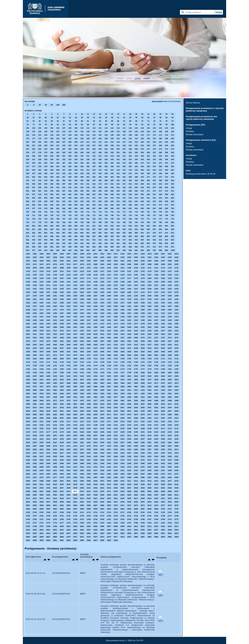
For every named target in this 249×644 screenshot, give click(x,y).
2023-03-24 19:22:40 (35, 619)
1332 (89, 303)
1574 (170, 338)
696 (148, 208)
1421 (68, 317)
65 (112, 121)
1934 (116, 394)
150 (172, 131)
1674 (68, 355)
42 (124, 118)
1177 (129, 278)
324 (166, 156)
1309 (89, 299)
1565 (109, 338)
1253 (176, 289)
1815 (89, 376)
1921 (28, 394)
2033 (163, 408)
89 (106, 125)
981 (58, 250)
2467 (143, 474)
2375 (143, 460)
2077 (149, 415)
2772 (28, 523)
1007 (68, 254)
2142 (122, 425)
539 (106, 187)
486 (88, 180)
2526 (75, 484)
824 (166, 226)
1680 (109, 355)
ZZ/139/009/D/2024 (61, 573)
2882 (149, 537)
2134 (68, 425)
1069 (176, 261)
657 (64, 205)
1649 (55, 352)
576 (28, 194)
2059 (28, 415)
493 (130, 180)
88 (100, 125)
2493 (163, 477)
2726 (28, 516)
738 (100, 215)
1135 (156, 271)
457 (64, 177)
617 (124, 198)
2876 (109, 537)
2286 (163, 446)
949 (166, 243)
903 (40, 240)
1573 (163, 338)
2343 (82, 456)
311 (88, 156)
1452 (122, 320)
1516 (89, 331)
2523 (55, 484)
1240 (89, 289)
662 (94, 205)
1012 (102, 254)
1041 (143, 257)
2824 (68, 530)
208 (70, 142)
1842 (116, 380)
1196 (102, 282)
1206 (170, 282)
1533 (48, 334)
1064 (143, 261)
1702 (102, 359)
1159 (163, 275)
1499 (129, 327)
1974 (75, 401)
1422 (75, 317)
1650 (62, 352)
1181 (156, 278)
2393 (109, 463)
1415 (28, 317)
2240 (163, 439)
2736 (95, 516)
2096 (122, 418)
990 (112, 250)
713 (100, 212)
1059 (109, 261)
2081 (176, 415)
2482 (89, 477)
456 (58, 177)
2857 (136, 533)
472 (154, 177)
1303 (48, 299)
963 (100, 247)
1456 (149, 320)
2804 (89, 526)
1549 (156, 334)
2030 (143, 408)
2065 (68, 415)
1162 (28, 278)
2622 (102, 498)
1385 (136, 310)
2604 (136, 495)
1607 (82, 345)
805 (52, 226)
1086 (136, 264)
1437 (176, 317)
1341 (149, 303)
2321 (89, 453)
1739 (41, 366)
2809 (122, 526)
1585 (89, 341)
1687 (156, 355)
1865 (116, 383)
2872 (82, 537)
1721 (75, 362)
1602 (48, 345)
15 (112, 114)
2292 (48, 449)
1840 (102, 380)
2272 (68, 446)
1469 (82, 324)
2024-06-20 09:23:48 (35, 594)
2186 (109, 432)
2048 (109, 411)
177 (34, 138)
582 (64, 194)
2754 (62, 519)
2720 (143, 512)
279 (46, 152)
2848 (75, 533)
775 (172, 219)
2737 (102, 516)
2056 (163, 411)
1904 (68, 390)
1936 (129, 394)
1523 (136, 331)
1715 (35, 362)
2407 (48, 467)
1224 (136, 285)
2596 (82, 495)
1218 (95, 285)
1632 (95, 348)
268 (130, 149)
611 (88, 198)
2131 (48, 425)
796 (148, 222)
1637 (129, 348)
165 (112, 135)
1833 (55, 380)
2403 (176, 463)
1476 (129, 324)
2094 (109, 418)
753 (40, 219)
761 (88, 219)
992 (124, 250)
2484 (102, 477)
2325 (116, 453)
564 (106, 191)
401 (28, 170)
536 (88, 187)
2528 (89, 484)
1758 (170, 366)
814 (106, 226)
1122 (68, 271)
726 (28, 215)
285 (82, 152)
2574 (89, 491)
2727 (35, 516)
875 (172, 233)
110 (82, 128)
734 (76, 215)
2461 (102, 474)
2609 (170, 495)
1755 (149, 366)
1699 (82, 359)
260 (82, 149)
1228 (163, 285)
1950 (68, 397)
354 (46, 163)
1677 (89, 355)
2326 (122, 453)
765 (112, 219)
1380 (102, 310)
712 (94, 212)
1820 (122, 376)
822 (154, 226)
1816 (95, 376)
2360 (41, 460)
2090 (82, 418)
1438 (28, 320)
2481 (82, 477)
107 (64, 128)
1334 (102, 303)
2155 (55, 428)
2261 (149, 442)
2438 (102, 470)
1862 (95, 383)
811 (88, 226)
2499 (48, 481)
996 (148, 250)
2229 (89, 439)
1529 (176, 331)
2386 (62, 463)
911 (88, 240)
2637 (48, 502)
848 (160, 229)
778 (40, 222)
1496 (109, 327)
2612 (35, 498)
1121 (62, 271)
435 (82, 173)
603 (40, 198)
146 (148, 131)
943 (130, 243)
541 (118, 187)
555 (52, 191)
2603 (129, 495)
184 (76, 138)
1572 (156, 338)
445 (142, 173)
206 (58, 142)
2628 (143, 498)
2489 (136, 477)
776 (28, 222)
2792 (163, 523)
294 (136, 152)
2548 (68, 488)
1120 (55, 271)
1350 (55, 306)
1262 (82, 292)
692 (124, 208)
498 (160, 180)
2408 (55, 467)
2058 (176, 411)
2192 (149, 432)
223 (160, 142)
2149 (170, 425)
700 (172, 208)
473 (160, 177)
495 (142, 180)
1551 (170, 334)
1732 (149, 362)
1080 (95, 264)
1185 (28, 282)
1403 (102, 313)
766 (118, 219)
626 (28, 201)
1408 (136, 313)
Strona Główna (193, 103)
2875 (102, 537)
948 (160, 243)
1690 (176, 355)
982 (64, 250)
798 (160, 222)
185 (82, 138)
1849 (163, 380)
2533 (122, 484)
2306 (143, 449)
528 (40, 187)
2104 (176, 418)
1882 (75, 387)
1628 (68, 348)
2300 (102, 449)
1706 (129, 359)
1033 (89, 257)
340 (112, 159)
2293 (55, 449)
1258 (55, 292)
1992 (41, 404)
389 (106, 166)
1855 (48, 383)
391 (118, 166)
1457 (156, 320)
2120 (129, 421)
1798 (129, 373)
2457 (75, 474)
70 (142, 121)
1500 (136, 327)
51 (28, 121)
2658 (35, 505)
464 (106, 177)
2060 (35, 415)
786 (88, 222)
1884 (89, 387)
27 (34, 118)
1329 (68, 303)
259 (76, 149)
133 (70, 131)
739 (106, 215)
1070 (28, 264)
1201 (136, 282)
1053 (68, 261)
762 (94, 219)
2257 (122, 442)
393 (130, 166)
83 (70, 125)
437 (94, 173)
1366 (163, 306)
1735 (170, 362)
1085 (129, 264)
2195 (170, 432)
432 (64, 173)
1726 (109, 362)
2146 (149, 425)
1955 (102, 397)
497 (154, 180)
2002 (109, 404)
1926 (62, 394)
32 (64, 118)
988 (100, 250)
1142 (48, 275)
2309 (163, 449)
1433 (149, 317)
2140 (109, 425)
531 (58, 187)
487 (94, 180)
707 (64, 212)
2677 (163, 505)
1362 (136, 306)
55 (52, 121)
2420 (136, 467)
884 (76, 236)
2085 (48, 418)
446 (148, 173)
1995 (62, 404)
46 (148, 118)
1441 (48, 320)
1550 (163, 334)
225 (172, 142)
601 (28, 198)
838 (100, 229)
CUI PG (140, 640)
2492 (156, 477)
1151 (109, 275)
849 (166, 229)
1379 (95, 310)
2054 (149, 411)
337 (94, 159)
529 (46, 187)
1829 (28, 380)
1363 (143, 306)
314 (106, 156)
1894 (156, 387)
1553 (28, 338)
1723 (89, 362)
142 (124, 131)
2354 (156, 456)
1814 (82, 376)
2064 (62, 415)
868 (130, 233)
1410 (149, 313)
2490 (143, 477)
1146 (75, 275)
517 (124, 184)
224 (166, 142)
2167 (136, 428)
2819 (35, 530)
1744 (75, 366)
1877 (41, 387)
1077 (75, 264)
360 (82, 163)
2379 (170, 460)
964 (106, 247)
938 (100, 243)
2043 (75, 411)
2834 (136, 530)
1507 (28, 331)
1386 (143, 310)
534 (76, 187)
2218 (170, 435)
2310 (170, 449)
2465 (129, 474)
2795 (28, 526)
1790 (75, 373)
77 (34, 125)
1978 (102, 401)
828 (40, 229)
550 (172, 187)
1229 (170, 285)
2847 (68, 533)
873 (160, 233)
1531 (35, 334)
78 (40, 125)
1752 (129, 366)
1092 (176, 264)
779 (46, 222)
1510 (48, 331)
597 (154, 194)
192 (124, 138)
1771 (102, 369)
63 (100, 121)
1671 (48, 355)
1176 (122, 278)
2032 (156, 408)
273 (160, 149)
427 (34, 173)
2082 (28, 418)
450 (172, 173)
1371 (41, 310)
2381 (28, 463)
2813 (149, 526)
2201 (55, 435)
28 (40, 118)
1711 (163, 359)
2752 (48, 519)
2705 (41, 512)
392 (124, 166)
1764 (55, 369)
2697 (143, 509)
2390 (89, 463)
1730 (136, 362)
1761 (35, 369)
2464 (122, 474)
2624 (116, 498)
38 (100, 118)
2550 (82, 488)
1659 (122, 352)
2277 (102, 446)
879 (46, 236)
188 (100, 138)
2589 (35, 495)
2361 (48, 460)
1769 (89, 369)
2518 (176, 481)
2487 (122, 477)
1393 (35, 313)
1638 (136, 348)
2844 (48, 533)
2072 (116, 415)
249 (166, 145)
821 (148, 226)
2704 (35, 512)
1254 (28, 292)
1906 (82, 390)
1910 (109, 390)
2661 (55, 505)
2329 (143, 453)
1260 (68, 292)
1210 (41, 285)
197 (154, 138)
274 (166, 149)
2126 (170, 421)
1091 (170, 264)
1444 (68, 320)
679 (46, 208)
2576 (102, 491)
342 (124, 159)
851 (28, 233)
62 (94, 121)
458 (70, 177)
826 (28, 229)
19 (136, 114)
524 (166, 184)
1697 (68, 359)
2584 (156, 491)
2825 (75, 530)
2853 (109, 533)
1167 (62, 278)
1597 (170, 341)
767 (124, 219)
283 (70, 152)
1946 (41, 397)
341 (118, 159)
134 (76, 131)
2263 (163, 442)
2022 (89, 408)
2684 (55, 509)
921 (148, 240)
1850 (170, 380)
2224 (55, 439)
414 (106, 170)
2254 (102, 442)
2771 (176, 519)
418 (130, 170)
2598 (95, 495)
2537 (149, 484)
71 (148, 121)
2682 (41, 509)
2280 (122, 446)
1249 (149, 289)
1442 (55, 320)
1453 (129, 320)
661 (88, 205)
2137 (89, 425)
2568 (48, 491)
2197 (28, 435)
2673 (136, 505)
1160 (170, 275)
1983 (136, 401)
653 (40, 205)
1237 (68, 289)
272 (154, 149)
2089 (75, 418)
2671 (122, 505)
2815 (163, 526)
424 (166, 170)
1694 (48, 359)
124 (166, 128)
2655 (170, 502)
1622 (28, 348)
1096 (48, 268)
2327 (129, 453)
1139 (28, 275)
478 (40, 180)
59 (76, 121)
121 (148, 128)
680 (52, 208)
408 (70, 170)
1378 (89, 310)
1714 (28, 362)
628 (40, 201)
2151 (28, 428)
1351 (62, 306)
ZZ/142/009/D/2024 (61, 594)
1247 (136, 289)
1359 (116, 306)
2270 (55, 446)
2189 (129, 432)
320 (142, 156)
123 (160, 128)
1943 (176, 394)
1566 (116, 338)
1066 (156, 261)
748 (160, 215)
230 (52, 145)
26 (28, 118)
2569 (55, 491)
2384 (48, 463)
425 (172, 170)
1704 (116, 359)
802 (34, 226)
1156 (143, 275)
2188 (122, 432)
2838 (163, 530)
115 (112, 128)
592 (124, 194)
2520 (35, 484)
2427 (28, 470)
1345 (176, 303)
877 (34, 236)
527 (34, 187)
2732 (68, 516)
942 (124, 243)
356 (58, 163)
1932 (102, 394)
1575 (176, 338)
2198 (35, 435)
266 (118, 149)
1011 (95, 254)
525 (172, 184)
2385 (55, 463)
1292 (129, 296)
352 (34, 163)
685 (82, 208)
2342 (75, 456)
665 (112, 205)
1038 (122, 257)
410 (82, 170)
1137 (170, 271)
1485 (35, 327)
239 (106, 145)
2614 (48, 498)
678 (40, 208)
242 (124, 145)
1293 (136, 296)
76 (28, 125)
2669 (109, 505)
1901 (48, 390)
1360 (122, 306)
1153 (122, 275)
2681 (35, 509)
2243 (28, 442)
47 (154, 118)
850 (172, 229)
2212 (129, 435)
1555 (41, 338)
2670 (116, 505)
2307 (149, 449)
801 (28, 226)
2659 (41, 505)
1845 (136, 380)
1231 (28, 289)
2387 (68, 463)
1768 (82, 369)
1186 (35, 282)
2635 (35, 502)
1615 (136, 345)
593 (130, 194)
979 (46, 250)
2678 (170, 505)
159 (76, 135)
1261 (75, 292)
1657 (109, 352)
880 (52, 236)
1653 (82, 352)
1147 (82, 275)
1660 (129, 352)
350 (172, 159)
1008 (75, 254)
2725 (176, 512)
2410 (68, 467)
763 (100, 219)
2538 (156, 484)
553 (40, 191)
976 (28, 250)
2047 (102, 411)
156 (58, 135)
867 (124, 233)
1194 (89, 282)
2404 (28, 467)
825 (172, 226)
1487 (48, 327)
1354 (82, 306)
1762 (41, 369)
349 (166, 159)
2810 (129, 526)
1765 (62, 369)
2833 (129, 530)
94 (136, 125)
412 (94, 170)
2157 (68, 428)
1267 (116, 292)
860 (82, 233)
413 (100, 170)
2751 (41, 519)
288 (100, 152)
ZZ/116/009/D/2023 (61, 619)
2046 (95, 411)
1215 (75, 285)
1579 (48, 341)
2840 (176, 530)
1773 (116, 369)
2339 (55, 456)
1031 (75, 257)
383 (70, 166)
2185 (102, 432)
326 (28, 159)
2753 (55, 519)
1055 (82, 261)
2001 (102, 404)
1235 (55, 289)
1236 (62, 289)
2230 (95, 439)
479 (46, 180)
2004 (122, 404)
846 (148, 229)
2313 (35, 453)
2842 (35, 533)
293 (130, 152)
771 (148, 219)
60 (82, 121)
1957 (116, 397)
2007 (143, 404)
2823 (62, 530)
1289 (109, 296)
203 (40, 142)
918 (130, 240)
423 (160, 170)
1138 (176, 271)
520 (142, 184)
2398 (143, 463)
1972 (62, 401)
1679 (102, 355)
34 (76, 118)
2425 (170, 467)
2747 (170, 516)
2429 (41, 470)
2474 (35, 477)
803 (40, 226)
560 (82, 191)
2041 (62, 411)
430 (52, 173)
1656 (102, 352)
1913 (129, 390)
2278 (109, 446)
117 (124, 128)
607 (64, 198)
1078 (82, 264)
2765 (136, 519)
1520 (116, 331)
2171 (163, 428)
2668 (102, 505)
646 (148, 201)
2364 (68, 460)
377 (34, 166)
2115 (95, 421)
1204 (156, 282)
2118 (116, 421)
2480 (75, 477)
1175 (116, 278)
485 (82, 180)
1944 (28, 397)
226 (28, 145)
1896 (170, 387)
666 (118, 205)
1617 (149, 345)
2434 (75, 470)
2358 (28, 460)
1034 (95, 257)
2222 (41, 439)
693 (130, 208)
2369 (102, 460)
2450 (28, 474)
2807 (109, 526)
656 (58, 205)
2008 (149, 404)
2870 (68, 537)
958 (70, 247)
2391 (95, 463)
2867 (48, 537)
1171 (89, 278)
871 (148, 233)
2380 (176, 460)
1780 (163, 369)
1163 (35, 278)
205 (52, 142)
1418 (48, 317)
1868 (136, 383)
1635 (116, 348)
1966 (176, 397)
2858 (143, 533)
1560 (75, 338)
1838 (89, 380)
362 (94, 163)
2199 (41, 435)
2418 (122, 467)
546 (148, 187)
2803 (82, 526)
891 (118, 236)
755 (52, 219)
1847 (149, 380)
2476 (48, 477)
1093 (28, 268)
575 (172, 191)
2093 (102, 418)
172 (154, 135)
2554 (109, 488)
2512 (136, 481)
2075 (136, 415)
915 (112, 240)
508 (70, 184)
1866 (122, 383)
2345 (95, 456)
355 (52, 163)
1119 (48, 271)
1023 (176, 254)
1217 (89, 285)
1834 (62, 380)
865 (112, 233)
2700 (163, 509)
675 (172, 205)
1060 (116, 261)
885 (82, 236)
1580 (55, 341)
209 (76, 142)
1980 (116, 401)
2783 (102, 523)
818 (130, 226)
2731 (62, 516)
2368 (95, 460)
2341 (68, 456)
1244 (116, 289)
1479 (149, 324)
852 (34, 233)
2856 (129, 533)
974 (166, 247)
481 (58, 180)
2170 (156, 428)
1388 (156, 310)
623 (160, 198)
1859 (75, 383)
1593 (143, 341)
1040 (136, 257)
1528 (170, 331)
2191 (143, 432)
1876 (35, 387)
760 (82, 219)
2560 (149, 488)
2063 (55, 415)
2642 (82, 502)
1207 (176, 282)
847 (154, 229)
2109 (55, 421)
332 (64, 159)
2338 (48, 456)
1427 (109, 317)
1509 (41, 331)
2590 (41, 495)
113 (100, 128)
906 (58, 240)
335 (82, 159)
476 (28, 180)
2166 (129, 428)
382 (64, 166)
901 (28, 240)
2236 (136, 439)
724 (166, 212)
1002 (35, 254)
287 (94, 152)
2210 (116, 435)
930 (52, 243)
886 (88, 236)
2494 (170, 477)
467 (124, 177)
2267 (35, 446)
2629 (149, 498)
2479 (68, 477)
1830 (35, 380)
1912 (122, 390)
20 (142, 114)
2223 (48, 439)
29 (46, 118)
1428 (116, 317)
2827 (89, 530)
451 (28, 177)
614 (106, 198)
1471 (95, 324)
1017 (136, 254)
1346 (28, 306)
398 (160, 166)
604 (46, 198)
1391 (176, 310)
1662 (143, 352)
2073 (122, 415)
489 (106, 180)
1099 (68, 268)
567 (124, 191)
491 (118, 180)
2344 (89, 456)
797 (154, 222)
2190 (136, 432)
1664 (156, 352)
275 (172, 149)
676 (28, 208)
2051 (129, 411)
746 (148, 215)
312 (94, 156)
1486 (41, 327)
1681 (116, 355)
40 (112, 118)
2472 (176, 474)
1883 (82, 387)
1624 (41, 348)
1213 (62, 285)
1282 (62, 296)
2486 (116, 477)
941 (118, 243)
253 (40, 149)
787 (94, 222)
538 (100, 187)
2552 (95, 488)
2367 (89, 460)
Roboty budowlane (195, 134)
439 (106, 173)
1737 (28, 366)
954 (46, 247)
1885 (95, 387)
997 (154, 250)
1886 (102, 387)
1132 (136, 271)
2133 (62, 425)
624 (166, 198)
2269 (48, 446)
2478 (62, 477)
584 (76, 194)
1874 (176, 383)
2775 (48, 523)
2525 (68, 484)
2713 (95, 512)
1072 (41, 264)
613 (100, 198)
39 (106, 118)
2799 (55, 526)
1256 (41, 292)
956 (58, 247)
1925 (55, 394)
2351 (136, 456)
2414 (95, 467)
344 (136, 159)
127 (34, 131)
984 (76, 250)
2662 (62, 505)
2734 (82, 516)
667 (124, 205)
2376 (149, 460)
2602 (122, 495)
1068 (170, 261)
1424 (89, 317)
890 (112, 236)
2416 (109, 467)
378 (40, 166)
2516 (163, 481)
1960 (136, 397)
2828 (95, 530)
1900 (41, 390)
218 (130, 142)
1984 (143, 401)
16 (118, 114)
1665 (163, 352)
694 (136, 208)
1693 (41, 359)
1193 (82, 282)
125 (172, 128)
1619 (163, 345)
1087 (143, 264)
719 (136, 212)
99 (166, 125)
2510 (122, 481)
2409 (62, 467)
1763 (48, 369)
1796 (116, 373)
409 (76, 170)
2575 (95, 491)
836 (88, 229)
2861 (163, 533)
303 (40, 156)
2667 (95, 505)
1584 (82, 341)
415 (112, 170)
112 (94, 128)
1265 (102, 292)
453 (40, 177)
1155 (136, 275)
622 (154, 198)
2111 (68, 421)
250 (172, 145)
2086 (55, 418)
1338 (129, 303)
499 (166, 180)
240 (112, 145)
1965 (170, 397)
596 (148, 194)
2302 (116, 449)
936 (88, 243)
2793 (170, 523)
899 (166, 236)
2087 (62, 418)
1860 (82, 383)
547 (154, 187)
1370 (35, 310)
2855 (122, 533)
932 (64, 243)
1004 (48, 254)
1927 (68, 394)
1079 (89, 264)
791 (118, 222)
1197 (109, 282)
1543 (116, 334)
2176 (41, 432)
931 (58, 243)
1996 (68, 404)
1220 (109, 285)
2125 (163, 421)
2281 (129, 446)
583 (70, 194)
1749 (109, 366)
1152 (116, 275)
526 (28, 187)
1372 (48, 310)
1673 (62, 355)
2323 (102, 453)
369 (136, 163)
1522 (129, 331)
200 (64, 105)
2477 (55, 477)
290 (112, 152)
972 (154, 247)
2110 (62, 421)
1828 (176, 376)
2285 (156, 446)
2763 (122, 519)
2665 (82, 505)
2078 (156, 415)
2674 (143, 505)
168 (130, 135)
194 (136, 138)
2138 (95, 425)
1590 (122, 341)
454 (46, 177)
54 (46, 121)
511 (88, 184)
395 (142, 166)
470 (142, 177)
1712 (170, 359)
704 (46, 212)
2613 (41, 498)
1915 (143, 390)
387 (94, 166)
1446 (82, 320)
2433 (68, 470)
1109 (136, 268)
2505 (89, 481)
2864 (28, 537)
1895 (163, 387)
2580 (129, 491)
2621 (95, 498)
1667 (176, 352)
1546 (136, 334)
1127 (102, 271)
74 (166, 121)
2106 (35, 421)
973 (160, 247)
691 (118, 208)
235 (82, 145)
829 (46, 229)
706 (58, 212)
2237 (143, 439)
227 (34, 145)
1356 (95, 306)
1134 (149, 271)
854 (46, 233)
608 (70, 198)
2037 (35, 411)
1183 (170, 278)
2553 (102, 488)
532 (64, 187)
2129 (35, 425)
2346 (102, 456)
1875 (28, 387)
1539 (89, 334)
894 (136, 236)
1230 (176, 285)
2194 (163, 432)
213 (100, 142)
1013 (109, 254)
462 (94, 177)
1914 (136, 390)
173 (160, 135)
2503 (75, 481)
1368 (176, 306)
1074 (55, 264)
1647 (41, 352)
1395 (48, 313)
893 (130, 236)
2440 (116, 470)
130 (52, 131)
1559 (68, 338)
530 (52, 187)
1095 (41, 268)
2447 (163, 470)
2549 (75, 488)
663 (100, 205)
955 (52, 247)
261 (88, 149)
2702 (176, 509)
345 (142, 159)
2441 (122, 470)
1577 (35, 341)
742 (124, 215)
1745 (82, 366)
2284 (149, 446)
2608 (163, 495)
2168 (143, 428)
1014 (116, 254)
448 (160, 173)
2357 (176, 456)
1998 (82, 404)
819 (136, 226)
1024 (28, 257)
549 (166, 187)
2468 (149, 474)
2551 (89, 488)
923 (160, 240)
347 (154, 159)
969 (136, 247)
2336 (35, 456)
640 (112, 201)
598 (160, 194)
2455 (62, 474)
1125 (89, 271)
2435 (82, 470)
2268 (41, 446)
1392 (28, 313)
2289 (28, 449)
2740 (122, 516)
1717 (48, 362)
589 (106, 194)
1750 (116, 366)
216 (118, 142)
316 (118, 156)
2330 (149, 453)
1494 (95, 327)
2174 (28, 432)
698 (160, 208)
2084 (41, 418)
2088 (68, 418)
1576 (28, 341)
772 (154, 219)
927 (34, 243)
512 (94, 184)
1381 (109, 310)
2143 (129, 425)
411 (88, 170)
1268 (122, 292)
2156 (62, 428)
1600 (35, 345)
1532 (41, 334)
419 (136, 170)
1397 (62, 313)
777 (34, 222)
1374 (62, 310)
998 (160, 250)
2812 (143, 526)
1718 (55, 362)
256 (58, 149)
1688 (163, 355)
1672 (55, 355)
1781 (170, 369)
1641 (156, 348)
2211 (122, 435)
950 (172, 243)
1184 (176, 278)
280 (52, 152)
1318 (149, 299)
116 (118, 128)
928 (40, 243)
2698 (149, 509)
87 (94, 125)
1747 (95, 366)
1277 (28, 296)
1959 (129, 397)
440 (112, 173)
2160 (89, 428)
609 (76, 198)
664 (106, 205)
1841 (109, 380)
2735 (89, 516)
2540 (170, 484)
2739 (116, 516)
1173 (102, 278)
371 (148, 163)
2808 (116, 526)
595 (142, 194)
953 (40, 247)
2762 (116, 519)
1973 (68, 401)
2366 (82, 460)
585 (82, 194)
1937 (136, 394)
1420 (62, 317)
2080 (170, 415)
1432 (143, 317)
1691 (28, 359)
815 (112, 226)
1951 (75, 397)
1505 (170, 327)
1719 (62, 362)
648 (160, 201)
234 (76, 145)
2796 (35, 526)
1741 (55, 366)
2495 (176, 477)
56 (58, 121)
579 (46, 194)
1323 (28, 303)
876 (28, 236)
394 (136, 166)
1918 (163, 390)
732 (64, 215)
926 (28, 243)
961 (88, 247)
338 (100, 159)
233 (70, 145)
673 (160, 205)
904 (46, 240)
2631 (163, 498)
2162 (102, 428)
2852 (102, 533)
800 (172, 222)
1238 (75, 289)
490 (112, 180)
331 (58, 159)
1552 (176, 334)
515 (112, 184)
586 (88, 194)
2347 (109, 456)
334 (76, 159)
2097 (129, 418)
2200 (48, 435)
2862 (170, 533)
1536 (68, 334)
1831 (41, 380)
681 (58, 208)
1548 (149, 334)
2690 (95, 509)
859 (76, 233)
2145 (143, 425)
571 (148, 191)
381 (58, 166)
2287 (170, 446)
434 (76, 173)
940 (112, 243)
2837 (156, 530)
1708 (143, 359)
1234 (48, 289)
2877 (116, 537)
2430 (48, 470)
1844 (129, 380)
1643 (170, 348)
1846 (143, 380)
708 (70, 212)
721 (148, 212)
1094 (35, 268)
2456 (68, 474)
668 (130, 205)
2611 (28, 498)
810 (82, 226)
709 (76, 212)
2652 (149, 502)
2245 (41, 442)
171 (148, 135)
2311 (176, 449)
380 (52, 166)
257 (64, 149)
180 (52, 138)
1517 (95, 331)
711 (88, 212)
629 (46, 201)
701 (28, 212)
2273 (75, 446)
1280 (48, 296)
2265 (176, 442)
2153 (41, 428)
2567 (41, 491)
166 (118, 135)
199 (166, 138)
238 (100, 145)
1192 (75, 282)
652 (34, 205)
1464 (48, 324)
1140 (35, 275)
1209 (35, 285)
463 (100, 177)
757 (64, 219)
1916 (149, 390)
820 (142, 226)
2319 (75, 453)
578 (40, 194)
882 (64, 236)
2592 (55, 495)
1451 (116, 320)
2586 (170, 491)
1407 (129, 313)
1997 (75, 404)
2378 (163, 460)
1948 (55, 397)
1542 (109, 334)
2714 (102, 512)
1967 (28, 401)
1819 (116, 376)
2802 (75, 526)
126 (28, 131)
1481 (163, 324)
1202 (143, 282)
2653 (156, 502)
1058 (102, 261)
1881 (68, 387)
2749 (28, 519)
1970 (48, 401)
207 (64, 142)
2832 (122, 530)
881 (58, 236)
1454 (136, 320)
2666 (89, 505)
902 (34, 240)
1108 (129, 268)
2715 (109, 512)
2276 (95, 446)
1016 (129, 254)
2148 (163, 425)
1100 (75, 268)
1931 (95, 394)
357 (64, 163)
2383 (41, 463)
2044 (82, 411)
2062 (48, 415)
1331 (82, 303)
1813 (75, 376)
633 (70, 201)
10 (40, 105)
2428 (35, 470)
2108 (48, 421)
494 (136, 180)
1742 (62, 366)
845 (142, 229)
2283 (143, 446)
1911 (116, 390)
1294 (143, 296)
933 (70, 243)
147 (154, 131)
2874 (95, 537)
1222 (122, 285)
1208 (28, 285)
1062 (129, 261)
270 (142, 149)
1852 (28, 383)
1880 (62, 387)
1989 (176, 401)
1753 (136, 366)
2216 (156, 435)
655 (52, 205)
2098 (136, 418)
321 (148, 156)
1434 (156, 317)
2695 (129, 509)
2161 (95, 428)
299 (166, 152)
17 (124, 114)
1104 (102, 268)
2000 (95, 404)
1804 (170, 373)
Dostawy (190, 131)
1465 (55, 324)
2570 (62, 491)
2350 (129, 456)
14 (106, 114)
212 (94, 142)
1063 (136, 261)
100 (58, 105)
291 (118, 152)
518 (130, 184)
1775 (129, 369)
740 (112, 215)
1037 (116, 257)
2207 (95, 435)
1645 (28, 352)
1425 (95, 317)
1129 (116, 271)
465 (112, 177)
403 (40, 170)
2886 (176, 537)
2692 (109, 509)
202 (34, 142)
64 (106, 121)
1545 (129, 334)
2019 (68, 408)
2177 (48, 432)
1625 (48, 348)
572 (154, 191)
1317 (143, 299)
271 (148, 149)
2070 (102, 415)
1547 (143, 334)
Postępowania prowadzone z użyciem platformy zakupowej (205, 110)
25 (172, 114)
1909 (102, 390)
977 (34, 250)
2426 (176, 467)
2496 (28, 481)
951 (28, 247)
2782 (95, 523)
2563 (170, 488)
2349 (122, 456)
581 (58, 194)
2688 (82, 509)
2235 (129, 439)
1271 (143, 292)
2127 (176, 421)
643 (130, 201)
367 (124, 163)
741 (118, 215)
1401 (89, 313)
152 (34, 135)
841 (118, 229)
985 (82, 250)
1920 (176, 390)
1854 (41, 383)
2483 (95, 477)
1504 (163, 327)
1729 (129, 362)
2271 (62, 446)
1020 (156, 254)
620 (142, 198)
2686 (68, 509)
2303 (122, 449)
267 (124, 149)
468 (130, 177)
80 (52, 125)
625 (172, 198)
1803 (163, 373)
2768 (156, 519)
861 (88, 233)
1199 (122, 282)
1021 (163, 254)
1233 (41, 289)
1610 (102, 345)
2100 (149, 418)
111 (88, 128)
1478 (143, 324)
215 (112, 142)
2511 (129, 481)
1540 (95, 334)
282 (64, 152)
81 (58, 125)
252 (34, 149)
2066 (75, 415)
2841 (28, 533)
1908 (95, 390)
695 (142, 208)
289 (106, 152)
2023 (95, 408)
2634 (28, 502)
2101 (156, 418)
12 (94, 114)
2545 (48, 488)
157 (64, 135)
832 (64, 229)
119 (136, 128)
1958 (122, 397)
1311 (102, 299)
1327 (55, 303)
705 (52, 212)
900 (172, 236)
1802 (156, 373)
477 (34, 180)
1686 (149, 355)
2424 (163, 467)
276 (28, 152)
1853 (35, 383)
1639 (143, 348)
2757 (82, 519)
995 (142, 250)
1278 (35, 296)
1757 (163, 366)
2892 (62, 540)
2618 (75, 498)
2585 (163, 491)
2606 (149, 495)
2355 (163, 456)
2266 (28, 446)
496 (148, 180)
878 (40, 236)
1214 (68, 285)
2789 (143, 523)
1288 (102, 296)
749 (166, 215)
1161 (176, 275)
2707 (55, 512)
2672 (129, 505)
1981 (122, 401)
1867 (129, 383)
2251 (82, 442)
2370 (109, 460)
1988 (170, 401)
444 (136, 173)
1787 (55, 373)
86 (88, 125)
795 (142, 222)
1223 (129, 285)
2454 (55, 474)
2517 (170, 481)
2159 (82, 428)
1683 (129, 355)
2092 (95, 418)
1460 (176, 320)
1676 (82, 355)
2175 (35, 432)
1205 (163, 282)
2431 (55, 470)
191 (118, 138)
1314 (122, 299)
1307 (75, 299)
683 (70, 208)
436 (88, 173)
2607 (156, 495)
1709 (149, 359)
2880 (136, 537)
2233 (116, 439)
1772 (109, 369)
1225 (143, 285)
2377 (156, 460)
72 (154, 121)
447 (154, 173)
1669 (35, 355)
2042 (68, 411)
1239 (82, 289)
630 (52, 201)
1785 (41, 373)
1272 (149, 292)
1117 (35, 271)
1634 (109, 348)
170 (142, 135)
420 (142, 170)
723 (160, 212)
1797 (122, 373)
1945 (35, 397)
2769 (163, 519)
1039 (129, 257)
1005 (55, 254)
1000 (173, 250)
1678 (95, 355)
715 (112, 212)
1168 (68, 278)
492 (124, 180)
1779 (156, 369)
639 (106, 201)
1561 (82, 338)
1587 (102, 341)
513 (100, 184)
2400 (156, 463)
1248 (143, 289)
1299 (176, 296)
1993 (48, 404)
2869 (62, 537)
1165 (48, 278)
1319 (156, 299)
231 (58, 145)
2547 (62, 488)
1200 (129, 282)
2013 (28, 408)
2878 (122, 537)
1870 (149, 383)
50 (52, 105)
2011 (170, 404)
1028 (55, 257)
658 (70, 205)
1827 (170, 376)
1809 (48, 376)
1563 (95, 338)
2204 (75, 435)
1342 (156, 303)
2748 (176, 516)
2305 (136, 449)
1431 (136, 317)
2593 (62, 495)
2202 (62, 435)
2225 (62, 439)
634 (76, 201)
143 (130, 131)
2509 (116, 481)
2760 (102, 519)
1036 (109, 257)
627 (34, 201)
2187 (116, 432)
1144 (62, 275)
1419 (55, 317)
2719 (136, 512)
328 (40, 159)
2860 (156, 533)
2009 (156, 404)
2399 (149, 463)
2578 (116, 491)
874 (166, 233)
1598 (176, 341)
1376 (75, 310)
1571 (149, 338)
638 (100, 201)
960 (82, 247)
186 (88, 138)
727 (34, 215)
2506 (95, 481)
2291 (41, 449)
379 (46, 166)
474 (166, 177)
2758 (89, 519)
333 (70, 159)
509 (76, 184)
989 (106, 250)
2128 (28, 425)
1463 (41, 324)
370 (142, 163)
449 (166, 173)
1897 (176, 387)
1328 (62, 303)
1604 (62, 345)
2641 (75, 502)
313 (100, 156)
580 (52, 194)
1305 (62, 299)
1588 (109, 341)
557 (64, 191)
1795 (109, 373)
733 (70, 215)
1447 (89, 320)
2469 (156, 474)
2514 (149, 481)
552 (34, 191)
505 (52, 184)
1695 (55, 359)
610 (82, 198)
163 (100, 135)
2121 (136, 421)
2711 (82, 512)
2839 (170, 530)
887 (94, 236)
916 (118, 240)
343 (130, 159)
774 (166, 219)
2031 (149, 408)
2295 (68, 449)
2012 (176, 404)
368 (130, 163)
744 (136, 215)
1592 (136, 341)
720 (142, 212)
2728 (41, 516)
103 (40, 128)
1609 (95, 345)
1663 (149, 352)
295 (142, 152)
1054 (75, 261)
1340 (143, 303)
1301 (35, 299)
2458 (82, 474)
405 (52, 170)
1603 (55, 345)
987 (94, 250)
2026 (116, 408)
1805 (176, 373)
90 (112, 125)
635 (82, 201)
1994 (55, 404)
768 (130, 219)
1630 (82, 348)
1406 (122, 313)
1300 (28, 299)
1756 (156, 366)
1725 (102, 362)
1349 (48, 306)
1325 (41, 303)
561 (88, 191)
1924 (48, 394)
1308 (82, 299)
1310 (95, 299)
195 (142, 138)
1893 (149, 387)
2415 (102, 467)
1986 (156, 401)
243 (130, 145)
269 (136, 149)
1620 (170, 345)
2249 (68, 442)
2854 (116, 533)
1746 (89, 366)
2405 (35, 467)
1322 (176, 299)
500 (172, 180)
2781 (89, 523)
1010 (89, 254)
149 (166, 131)
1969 (41, 401)
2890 (48, 540)
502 (34, 184)
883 (70, 236)
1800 (143, 373)
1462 (35, 324)
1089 (156, 264)
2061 (41, 415)
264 (106, 149)
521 (148, 184)
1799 (136, 373)
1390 (170, 310)
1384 (129, 310)
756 (58, 219)
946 (148, 243)
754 (46, 219)
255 (52, 149)
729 (46, 215)
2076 (143, 415)
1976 (89, 401)
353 (40, 163)
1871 (156, 383)
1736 (176, 362)
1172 (95, 278)
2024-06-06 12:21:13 (35, 573)
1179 (143, 278)
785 (82, 222)
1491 (75, 327)
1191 (68, 282)
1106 (116, 268)
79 (46, 125)
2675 (149, 505)
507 (64, 184)
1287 (95, 296)
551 (28, 191)
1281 (55, 296)
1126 (95, 271)
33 (70, 118)
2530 (102, 484)
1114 (170, 268)
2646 (109, 502)
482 (64, 180)
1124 (82, 271)
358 (70, 163)
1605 (68, 345)
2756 (75, 519)
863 (100, 233)
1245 (122, 289)
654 (46, 205)
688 (100, 208)
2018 (62, 408)
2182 (82, 432)
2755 (68, 519)
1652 (75, 352)
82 (64, 125)
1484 (28, 327)
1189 (55, 282)
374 (166, 163)
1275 (170, 292)
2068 (89, 415)
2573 (82, 491)
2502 (68, 481)
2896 (89, 540)
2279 (116, 446)
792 (124, 222)
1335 (109, 303)
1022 (170, 254)
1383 (122, 310)
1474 (116, 324)
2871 (75, 537)
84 (76, 125)
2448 (170, 470)
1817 (102, 376)
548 (160, 187)
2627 (136, 498)
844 (136, 229)
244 (136, 145)
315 (112, 156)
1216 (82, 285)
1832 (48, 380)
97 (154, 125)
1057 (95, 261)
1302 (41, 299)
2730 (55, 516)
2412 (82, 467)
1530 (28, 334)
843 (130, 229)
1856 (55, 383)
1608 (89, 345)
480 (52, 180)
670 (142, 205)
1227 (156, 285)
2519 (28, 484)
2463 (116, 474)
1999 (89, 404)
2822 (55, 530)
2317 (62, 453)
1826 (163, 376)
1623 (35, 348)
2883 (156, 537)
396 (148, 166)
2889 (41, 540)
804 (46, 226)
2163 (109, 428)
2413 (89, 467)
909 (76, 240)
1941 (163, 394)
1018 (143, 254)
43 (130, 118)
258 (70, 149)
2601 (116, 495)
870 (142, 233)
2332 (163, 453)
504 (46, 184)
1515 (82, 331)
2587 (176, 491)
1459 (170, 320)
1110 (143, 268)
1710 (156, 359)
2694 (122, 509)
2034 (170, 408)
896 (148, 236)
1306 (68, 299)
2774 (41, 523)
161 (88, 135)
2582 (143, 491)
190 (112, 138)
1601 (41, 345)
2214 (143, 435)
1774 (122, 369)
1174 (109, 278)
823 (160, 226)
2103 (170, 418)
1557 (55, 338)
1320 (163, 299)
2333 (170, 453)
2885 (170, 537)
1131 (129, 271)
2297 (82, 449)
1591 (129, 341)
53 (40, 121)
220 (142, 142)
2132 (55, 425)
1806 (28, 376)
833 (70, 229)
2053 (143, 411)
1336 (116, 303)
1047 (28, 261)
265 (112, 149)
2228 (82, 439)
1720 (68, 362)
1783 (28, 373)
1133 (143, 271)
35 (82, 118)
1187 (41, 282)
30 (46, 105)
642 (124, 201)
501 (28, 184)
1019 (149, 254)
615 (112, 198)
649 (166, 201)
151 (28, 135)
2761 (109, 519)
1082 (109, 264)
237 (94, 145)
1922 (35, 394)
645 (142, 201)
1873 (170, 383)
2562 (163, 488)
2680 (28, 509)
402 (34, 170)
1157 (149, 275)
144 (136, 131)
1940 (156, 394)
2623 (109, 498)
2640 (68, 502)
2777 (62, 523)
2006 (136, 404)
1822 (136, 376)
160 (82, 135)
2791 (156, 523)
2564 (176, 488)
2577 (109, 491)
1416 (35, 317)
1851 (176, 380)
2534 (129, 484)
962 (94, 247)
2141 (116, 425)
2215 (149, 435)
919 (136, 240)
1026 (41, 257)
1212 (55, 285)
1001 (28, 254)
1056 (89, 261)
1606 (75, 345)
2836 (149, 530)
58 (70, 121)
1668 (28, 355)
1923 (41, 394)
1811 (62, 376)
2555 (116, 488)
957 (64, 247)
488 (100, 180)
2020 (75, 408)
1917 (156, 390)
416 (118, 170)
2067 (82, 415)
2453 (48, 474)
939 (106, 243)
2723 (163, 512)
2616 (62, 498)
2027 (122, 408)
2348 (116, 456)
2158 (75, 428)
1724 (95, 362)
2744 (149, 516)
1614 (129, 345)
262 (94, 149)
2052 (136, 411)
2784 (109, 523)
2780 (82, 523)
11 (88, 114)
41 (118, 118)
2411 (75, 467)
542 (124, 187)
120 (142, 128)
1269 (129, 292)
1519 (109, 331)
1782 (176, 369)
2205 (82, 435)
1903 (62, 390)
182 (64, 138)
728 (40, 215)
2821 (48, 530)
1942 (170, 394)
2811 (136, 526)
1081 (102, 264)
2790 (149, 523)
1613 (122, 345)
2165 (122, 428)
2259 (136, 442)
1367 (170, 306)
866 (118, 233)
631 (58, 201)
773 (160, 219)
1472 (102, 324)
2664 (75, 505)
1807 (35, 376)
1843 (122, 380)
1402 (95, 313)
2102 (163, 418)
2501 (62, 481)
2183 (89, 432)
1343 (163, 303)
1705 (122, 359)
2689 (89, 509)
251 (28, 149)
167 (124, 135)
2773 (35, 523)
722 (154, 212)
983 (70, 250)
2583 (149, 491)
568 (130, 191)
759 (76, 219)
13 (100, 114)
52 (34, 121)
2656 (176, 502)
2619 (82, 498)
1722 (82, 362)
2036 (28, 411)
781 (58, 222)
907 (64, 240)
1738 (35, 366)
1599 (28, 345)
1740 (48, 366)
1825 (156, 376)
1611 (109, 345)
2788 (136, 523)
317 (124, 156)
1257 (48, 292)
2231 (102, 439)
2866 (41, 537)
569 (136, 191)
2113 (82, 421)
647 (154, 201)
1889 (122, 387)
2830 (109, 530)
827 (34, 229)
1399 (75, 313)
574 (166, 191)
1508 (35, 331)
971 (148, 247)
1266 (109, 292)
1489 (62, 327)
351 (28, 163)
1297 (163, 296)
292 (124, 152)
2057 (170, 411)
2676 (156, 505)
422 (154, 170)
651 (28, 205)
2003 (116, 404)
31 (58, 118)
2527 (82, 484)
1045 (170, 257)
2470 (163, 474)
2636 (41, 502)
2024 (102, 408)
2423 (156, 467)
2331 (156, 453)
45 (142, 118)
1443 (62, 320)
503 (40, 184)
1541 (102, 334)
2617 (68, 498)
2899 (109, 540)
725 (172, 212)
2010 (163, 404)
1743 (68, 366)
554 (46, 191)
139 (106, 131)
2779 (75, 523)
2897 (95, 540)
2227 (75, 439)
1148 (89, 275)
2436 (89, 470)
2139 (102, 425)
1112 (156, 268)
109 (76, 128)
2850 (89, 533)
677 (34, 208)
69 (136, 121)
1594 (149, 341)
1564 (102, 338)
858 (70, 233)
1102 (89, 268)
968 (130, 247)
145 (142, 131)
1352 (68, 306)
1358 (109, 306)
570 (142, 191)
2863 (176, 533)
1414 (176, 313)
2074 (129, 415)
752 (34, 219)
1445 (75, 320)
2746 (163, 516)
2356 (170, 456)
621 (148, 198)
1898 (28, 390)
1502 (149, 327)
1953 (89, 397)
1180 (149, 278)
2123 (149, 421)
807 (64, 226)
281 (58, 152)
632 (64, 201)
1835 (68, 380)
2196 (176, 432)
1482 (170, 324)
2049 (116, 411)
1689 (170, 355)
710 (82, 212)
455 (52, 177)
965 (112, 247)
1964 (163, 397)
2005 (129, 404)
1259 (62, 292)
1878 (48, 387)
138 (100, 131)
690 (112, 208)
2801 (68, 526)
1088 (149, 264)
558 (70, 191)
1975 (82, 401)
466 (118, 177)
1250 (156, 289)
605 (52, 198)
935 (82, 243)
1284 (75, 296)
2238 (149, 439)
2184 (95, 432)
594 (136, 194)
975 (172, 247)
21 (148, 114)
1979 (109, 401)
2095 (116, 418)
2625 (122, 498)
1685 (143, 355)
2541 (176, 484)
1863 (102, 383)
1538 (82, 334)
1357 (102, 306)
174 (166, 135)
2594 (68, 495)
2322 (95, 453)
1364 (149, 306)
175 (172, 135)
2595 (75, 495)
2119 (122, 421)
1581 (62, 341)
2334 (176, 453)
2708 (62, 512)
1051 (55, 261)
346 (148, 159)
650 (172, 201)
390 (112, 166)
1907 (89, 390)
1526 (156, 331)
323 (160, 156)
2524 (62, 484)
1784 (35, 373)
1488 (55, 327)
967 (124, 247)
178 (40, 138)
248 (160, 145)
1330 (75, 303)
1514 (75, 331)
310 (82, 156)
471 (148, 177)
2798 (48, 526)
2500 (55, 481)
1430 (129, 317)
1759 (176, 366)
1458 (163, 320)
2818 (28, 530)
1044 (163, 257)
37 (94, 118)
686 (88, 208)
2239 (156, 439)
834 (76, 229)
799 (166, 222)
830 (52, 229)
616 (118, 198)
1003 (41, 254)
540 (112, 187)
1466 (62, 324)
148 (160, 131)
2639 (62, 502)
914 (106, 240)
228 (40, 145)
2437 (95, 470)
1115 (176, 268)
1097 (55, 268)
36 (88, 118)
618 (130, 198)
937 (94, 243)
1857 (62, 383)
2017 (55, 408)
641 (118, 201)
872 (154, 233)
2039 (48, 411)
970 (142, 247)
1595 (156, 341)
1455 (143, 320)
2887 (28, 540)
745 (142, 215)
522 (154, 184)
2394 (116, 463)
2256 (116, 442)
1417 (41, 317)
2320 (82, 453)
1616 (143, 345)
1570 (143, 338)
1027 (48, 257)
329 (46, 159)
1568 (129, 338)
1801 (149, 373)
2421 (143, 467)
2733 (75, 516)
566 (118, 191)
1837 (82, 380)
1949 (62, 397)
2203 (68, 435)
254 (46, 149)
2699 (156, 509)
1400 (82, 313)
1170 (82, 278)
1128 (109, 271)
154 (46, 135)
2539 (163, 484)
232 (64, 145)
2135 (75, 425)
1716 (41, 362)
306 (58, 156)
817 (124, 226)
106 (58, 128)
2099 (143, 418)
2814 (156, 526)
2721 (149, 512)
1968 (35, 401)
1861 (89, 383)
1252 (170, 289)
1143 (55, 275)
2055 (156, 411)
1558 (62, 338)
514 (106, 184)
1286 (89, 296)
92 (124, 125)
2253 (95, 442)
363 (100, 163)
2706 (48, 512)
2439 (109, 470)
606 (58, 198)
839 (106, 229)
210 (82, 142)
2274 (82, 446)
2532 (116, 484)
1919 (170, 390)
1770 (95, 369)
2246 (48, 442)
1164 (41, 278)
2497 (35, 481)
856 (58, 233)
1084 (122, 264)
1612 (116, 345)
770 (142, 219)
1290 (116, 296)
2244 (35, 442)
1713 (176, 359)
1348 (41, 306)
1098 (62, 268)
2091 (89, 418)
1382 (116, 310)
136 (88, 131)
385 (82, 166)
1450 (109, 320)
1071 (35, 264)
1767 (75, 369)
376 (28, 166)
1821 (129, 376)
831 (58, 229)
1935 (122, 394)
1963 (156, 397)
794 (136, 222)
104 (46, 128)
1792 (89, 373)
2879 (129, 537)
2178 (55, 432)
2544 (41, 488)
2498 (41, 481)
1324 (35, 303)
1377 (82, 310)
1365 (156, 306)
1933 (109, 394)
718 (130, 212)
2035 (176, 408)
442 (124, 173)
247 (154, 145)
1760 (28, 369)
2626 (129, 498)
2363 (62, 460)
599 (166, 194)
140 (112, 131)
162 (94, 135)
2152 (35, 428)
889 (106, 236)
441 (118, 173)
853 (40, 233)
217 (124, 142)
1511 (55, 331)
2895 (82, 540)
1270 (136, 292)
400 (172, 166)
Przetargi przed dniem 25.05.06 (201, 174)
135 (82, 131)
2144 (136, 425)
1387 (149, 310)
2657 (28, 505)
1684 (136, 355)
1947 (48, 397)
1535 (62, 334)
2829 (102, 530)
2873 (89, 537)
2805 (95, 526)
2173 (176, 428)
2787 (129, 523)
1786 (48, 373)
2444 (143, 470)
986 (88, 250)
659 (76, 205)
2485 (109, 477)
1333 (95, 303)
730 (52, 215)
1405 (116, 313)
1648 (48, 352)
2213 (136, 435)
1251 (163, 289)
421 (148, 170)
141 (118, 131)
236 (88, 145)
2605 (143, 495)
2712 (89, 512)
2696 (136, 509)
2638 (55, 502)
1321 (170, 299)
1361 (129, 306)
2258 (129, 442)
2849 (82, 533)
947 (154, 243)
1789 (68, 373)
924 (166, 240)
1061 (122, 261)
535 (82, 187)
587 (94, 194)
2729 (48, 516)
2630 (156, 498)
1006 (62, 254)
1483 (176, 324)
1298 (170, 296)
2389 (82, 463)
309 (76, 156)
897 (154, 236)
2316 (55, 453)
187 (94, 138)
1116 (28, 271)
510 (82, 184)
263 (100, 149)
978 (40, 250)
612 (94, 198)
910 (82, 240)
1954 (95, 397)
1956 (109, 397)
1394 (41, 313)
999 (166, 250)
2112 (75, 421)
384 (76, 166)
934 (76, 243)
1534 (55, 334)
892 (124, 236)
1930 (89, 394)
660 (82, 205)
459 (76, 177)
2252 (89, 442)
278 (40, 152)
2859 (149, 533)
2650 (136, 502)
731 (58, 215)
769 (136, 219)
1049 (41, 261)
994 (136, 250)
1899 (35, 390)
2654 (163, 502)
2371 (116, 460)
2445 (149, 470)
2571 (68, 491)
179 (46, 138)
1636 (122, 348)
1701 (95, 359)
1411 (156, 313)
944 (136, 243)
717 (124, 212)
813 (100, 226)
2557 (129, 488)
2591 (48, 495)
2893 (68, 540)
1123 (75, 271)
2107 (41, 421)
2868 (55, 537)
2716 (116, 512)
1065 (149, 261)
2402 (170, 463)
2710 (75, 512)
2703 (28, 512)
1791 (82, 373)
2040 (55, 411)
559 (76, 191)
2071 (109, 415)
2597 (89, 495)
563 (100, 191)
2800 (62, 526)
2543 (35, 488)
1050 (48, 261)
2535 (136, 484)
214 (106, 142)
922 (154, 240)
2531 (109, 484)
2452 (41, 474)
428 (40, 173)
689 (106, 208)
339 (106, 159)
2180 (68, 432)
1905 (75, 390)
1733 (156, 362)
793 (130, 222)
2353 (149, 456)
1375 (68, 310)
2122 (143, 421)
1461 (28, 324)
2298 (89, 449)
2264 (170, 442)
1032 (82, 257)
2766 (143, 519)
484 (76, 180)
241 (118, 145)
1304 (55, 299)
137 (94, 131)
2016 (48, 408)
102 (34, 128)
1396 (55, 313)
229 (46, 145)
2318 (68, 453)
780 (52, 222)
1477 (136, 324)
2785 (116, 523)
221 (148, 142)
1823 (143, 376)
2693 (116, 509)
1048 (35, 261)
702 (34, 212)
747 (154, 215)
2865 (35, 537)
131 (58, 131)
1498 (122, 327)
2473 (28, 477)
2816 (170, 526)
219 (136, 142)
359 (76, 163)
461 (88, 177)
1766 (68, 369)
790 (112, 222)
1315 (129, 299)
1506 (176, 327)
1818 (109, 376)
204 (46, 142)
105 (52, 128)
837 (94, 229)
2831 (116, 530)
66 (118, 121)
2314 (41, 453)
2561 (156, 488)
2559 (143, 488)
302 (34, 156)
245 (142, 145)
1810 (55, 376)
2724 (170, 512)
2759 (95, 519)
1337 (122, 303)
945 (142, 243)
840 (112, 229)
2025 (109, 408)
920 (142, 240)
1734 (163, 362)
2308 (156, 449)
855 (52, 233)
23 (160, 114)
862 (94, 233)
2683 (48, 509)
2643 (89, 502)
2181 (75, 432)
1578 (41, 341)
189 (106, 138)
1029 (62, 257)
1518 (102, 331)
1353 (75, 306)
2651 (143, 502)
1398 (68, 313)
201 (28, 142)
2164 (116, 428)
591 (118, 194)
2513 (143, 481)
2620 (89, 498)
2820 (41, 530)
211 (88, 142)
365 (112, 163)
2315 (48, 453)
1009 (82, 254)
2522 (48, 484)
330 (52, 159)
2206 (89, 435)
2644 (95, 502)
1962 (149, 397)
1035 (102, 257)
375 (172, 163)
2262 (156, 442)
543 (130, 187)
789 (106, 222)
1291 (122, 296)
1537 (75, 334)
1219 (102, 285)
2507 (102, 481)
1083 (116, 264)
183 (70, 138)
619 (136, 198)
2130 (41, 425)
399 (166, 166)
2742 (136, 516)
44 (136, 118)
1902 (55, 390)
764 (106, 219)
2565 (28, 491)
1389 (163, 310)
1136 (163, 271)
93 (130, 125)
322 (154, 156)
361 (88, 163)
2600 (109, 495)
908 (70, 240)
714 (106, 212)
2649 (129, 502)
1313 (116, 299)
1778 (149, 369)
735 (82, 215)
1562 (89, 338)
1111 (149, 268)
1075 (62, 264)
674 (166, 205)
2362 (55, 460)
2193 (156, 432)
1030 (68, 257)
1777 (143, 369)
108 (70, 128)
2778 (68, 523)
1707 (136, 359)
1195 (95, 282)
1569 (136, 338)
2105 (28, 421)
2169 (149, 428)
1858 (68, 383)
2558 (136, 488)
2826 (82, 530)
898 (160, 236)
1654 (89, 352)
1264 (95, 292)
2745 (156, 516)
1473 (109, 324)
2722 (156, 512)
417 (124, 170)
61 (88, 121)
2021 (82, 408)
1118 (41, 271)
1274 (163, 292)
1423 (82, 317)
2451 (35, 474)
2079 (163, 415)
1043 (156, 257)
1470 (89, 324)
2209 (109, 435)
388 (100, 166)
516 (118, 184)
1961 (143, 397)
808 (70, 226)
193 (130, 138)
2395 (122, 463)
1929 (82, 394)
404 (46, 170)
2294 (62, 449)
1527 (163, 331)
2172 (170, 428)
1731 (143, 362)
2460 (95, 474)
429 (46, 173)
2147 (156, 425)
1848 (156, 380)
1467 (68, 324)
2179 (62, 432)
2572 (75, 491)
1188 (48, 282)
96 (148, 125)
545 (142, 187)
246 (148, 145)
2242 (176, 439)
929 (46, 243)
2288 (176, 446)
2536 (143, 484)
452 (34, 177)
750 (172, 215)
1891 (136, 387)
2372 (122, 460)
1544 (122, 334)
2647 (116, 502)
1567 (122, 338)
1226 (149, 285)
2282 (136, 446)
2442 (129, 470)
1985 (149, 401)
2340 (62, 456)
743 (130, 215)
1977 (95, 401)
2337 (41, 456)
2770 (170, 519)
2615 (55, 498)
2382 (35, 463)
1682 (122, 355)
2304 (129, 449)
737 (94, 215)
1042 (149, 257)
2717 (122, 512)
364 (106, 163)
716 (118, 212)
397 (154, 166)
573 (160, 191)
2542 (28, 488)
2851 (95, 533)
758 (70, 219)
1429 (122, 317)
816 (118, 226)
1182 (163, 278)
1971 (55, 401)
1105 (109, 268)
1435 (163, 317)
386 (88, 166)
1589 (116, 341)
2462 (109, 474)
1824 (149, 376)
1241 (95, 289)
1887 (109, 387)
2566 (35, 491)
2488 (129, 477)
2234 (122, 439)
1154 (129, 275)
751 (28, 219)
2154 (48, 428)
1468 (75, 324)
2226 (68, 439)
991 (118, 250)
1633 (102, 348)
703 (40, 212)
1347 (35, 306)
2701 (170, 509)
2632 (170, 498)
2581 (136, 491)
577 (34, 194)
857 (64, 233)
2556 (122, 488)
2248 (62, 442)
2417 (116, 467)
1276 (176, 292)
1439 (35, 320)
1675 (75, 355)
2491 (149, 477)
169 (136, 135)
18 (130, 114)
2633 (176, 498)
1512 (62, 331)
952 (34, 247)
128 (40, 131)
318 (130, 156)
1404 (109, 313)
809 (76, 226)
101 (28, 128)
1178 (136, 278)
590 (112, 194)
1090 (163, 264)
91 (118, 125)
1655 (95, 352)
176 (28, 138)
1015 (122, 254)
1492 (82, 327)
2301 (109, 449)
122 (154, 128)
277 (34, 152)
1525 (149, 331)
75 (172, 121)
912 (94, 240)
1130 (122, 271)
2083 (35, 418)
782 (64, 222)
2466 (136, 474)
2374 (136, 460)
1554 (35, 338)
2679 (176, 505)
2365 (75, 460)
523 (160, 184)
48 (160, 118)
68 (130, 121)
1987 (163, 401)
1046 (176, 257)
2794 (176, 523)
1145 (68, 275)
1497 (116, 327)
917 (124, 240)
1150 (102, 275)
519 (136, 184)
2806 (102, 526)
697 (154, 208)
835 (82, 229)
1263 (89, 292)
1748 (102, 366)
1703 (109, 359)
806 (58, 226)
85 (82, 125)
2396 (129, 463)
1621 (176, 345)
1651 (68, 352)
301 (28, 156)
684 (76, 208)
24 (166, 114)
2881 (143, 537)
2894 (75, 540)
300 (172, 152)
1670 (41, 355)
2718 (129, 512)
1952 (82, 397)
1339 (136, 303)
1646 (35, 352)
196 (148, 138)
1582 (68, 341)
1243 (109, 289)
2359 (35, 460)
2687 (75, 509)
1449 (102, 320)
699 (166, 208)
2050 (122, 411)
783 (70, 222)
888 (100, 236)
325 (172, 156)
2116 (102, 421)
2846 (62, 533)
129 (46, 131)
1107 (122, 268)
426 (28, 173)
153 (40, 135)
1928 (75, 394)
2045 (89, 411)
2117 (109, 421)
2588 (28, 495)
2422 (149, 467)
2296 (75, 449)
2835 (143, 530)
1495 (102, 327)
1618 (156, 345)
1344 (170, 303)
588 (100, 194)
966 (118, 247)
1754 (143, 366)
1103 (95, 268)
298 (160, 152)
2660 (48, 505)
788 (100, 222)
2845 (55, 533)
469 (136, 177)
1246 (129, 289)
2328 (136, 453)
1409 (143, 313)
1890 (129, 387)
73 (160, 121)
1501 (143, 327)
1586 (95, 341)
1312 (109, 299)
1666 (170, 352)
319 (136, 156)
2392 (102, 463)
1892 (143, 387)
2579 (122, 491)
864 (106, 233)
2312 (28, 453)
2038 (41, 411)
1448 (95, 320)
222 (154, 142)
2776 (55, 523)
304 (46, 156)
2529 (95, 484)
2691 (102, 509)
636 (88, 201)
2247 (55, 442)
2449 (176, 470)
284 (76, 152)
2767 (149, 519)
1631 (89, 348)
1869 (143, 383)
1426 (102, 317)
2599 (102, 495)
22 (154, 114)
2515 (156, 481)
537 (94, 187)
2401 (163, 463)
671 (148, 205)
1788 (62, 373)
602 (34, 198)
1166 (55, 278)
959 (76, 247)
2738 (109, 516)
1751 (122, 366)
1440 (41, 320)
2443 (136, 470)
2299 (95, 449)
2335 (28, 456)
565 (112, 191)
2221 (35, 439)
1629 (75, 348)
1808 (41, 376)
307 (64, 156)
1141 (41, 275)
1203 (149, 282)
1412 (163, 313)
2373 (129, 460)
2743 (143, 516)
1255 (35, 292)
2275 (89, 446)
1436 (170, 317)
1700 (89, 359)
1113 (163, 268)
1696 (62, 359)
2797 (41, 526)
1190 (62, 282)
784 (76, 222)
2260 (143, 442)
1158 (156, 275)
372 (154, 163)
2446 (156, 470)
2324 (109, 453)
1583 (75, 341)
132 (64, 131)
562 (94, 191)
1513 (68, 331)
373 (160, 163)
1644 (176, 348)
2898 (102, 540)
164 (106, 135)
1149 (95, 275)
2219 (176, 435)
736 (88, 215)
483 (70, 180)
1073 (48, 264)
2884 (163, 537)
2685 (62, 509)
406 (58, 170)
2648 (122, 502)
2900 (116, 540)
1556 (48, 338)
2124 (156, 421)
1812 (68, 376)
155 (52, 135)
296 (148, 152)
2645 (102, 502)
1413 (170, 313)
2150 (176, 425)
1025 (35, 257)
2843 (41, 533)
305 (52, 156)
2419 (129, 467)
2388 (75, 463)
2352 (143, 456)
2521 (41, 484)
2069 (95, 415)
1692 (35, 359)
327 (34, 159)
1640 (149, 348)
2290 (35, 449)
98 (160, 125)
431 (58, 173)
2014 (35, 408)
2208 (102, 435)
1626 (55, 348)
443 (130, 173)
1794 (102, 373)
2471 (170, 474)
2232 (109, 439)
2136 (82, 425)
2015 (41, 408)
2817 (176, 526)
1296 (156, 296)
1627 (62, 348)
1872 (163, 383)
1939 (149, 394)
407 (64, 170)
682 (64, 208)
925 (172, 240)
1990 (28, 404)
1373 (55, 310)
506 (58, 184)
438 (100, 173)
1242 (102, 289)
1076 (68, 264)
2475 (41, 477)
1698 (75, 359)
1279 (41, 296)
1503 (156, 327)
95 (142, 125)
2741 (129, 516)
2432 (62, 470)
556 (58, 191)
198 (160, 138)
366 (118, 163)
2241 (170, 439)
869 (136, 233)
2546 (55, 488)
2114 (89, 421)
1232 (35, 289)
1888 (116, 387)
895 (142, 236)
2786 (122, 523)
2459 (89, 474)
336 (88, 159)
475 (172, 177)
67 (124, 121)
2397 (136, 463)
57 (64, 121)
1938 (143, 394)
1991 (35, 404)
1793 (95, 373)
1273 (156, 292)
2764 (129, 519)
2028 (129, 408)
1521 (122, 331)
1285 (82, 296)
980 (52, 250)
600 (172, 194)
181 (58, 138)
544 (136, 187)
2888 (35, 540)
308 (70, 156)
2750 (35, 519)
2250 (75, 442)
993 (130, 250)
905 (52, 240)
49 (166, 118)
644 (136, 201)
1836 (75, 380)
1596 (163, 341)
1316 (136, 299)
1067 (163, 261)
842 (124, 229)
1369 (28, 310)
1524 (143, 331)
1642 (163, 348)
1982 (129, 401)
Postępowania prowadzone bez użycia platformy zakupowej (201, 118)
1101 (82, 268)
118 (130, 128)
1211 (48, 285)
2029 (136, 408)
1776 (136, 369)
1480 (156, 324)
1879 (55, 387)
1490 (68, 327)
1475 (122, 324)
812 (94, 226)
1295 (149, 296)
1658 (116, 352)
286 (88, 152)
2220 (28, 439)
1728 (122, 362)
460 (82, 177)
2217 (163, 435)
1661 (136, 352)
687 (94, 208)
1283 (68, 296)
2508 (109, 481)
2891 (55, 540)
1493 (89, 327)
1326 (48, 303)
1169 (75, 278)
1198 (116, 282)
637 (94, 201)
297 (154, 152)
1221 (116, 285)
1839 (95, 380)
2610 (176, 495)
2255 (109, 442)
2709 (68, 512)
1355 (89, 306)
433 (70, 173)
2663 (68, 505)
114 (106, 128)
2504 (82, 481)
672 (154, 205)
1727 (116, 362)
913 (100, 240)
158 (70, 135)
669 (136, 205)
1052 (62, 261)
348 (160, 159)
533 (70, 187)
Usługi (189, 128)
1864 (109, 383)
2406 (41, 467)
